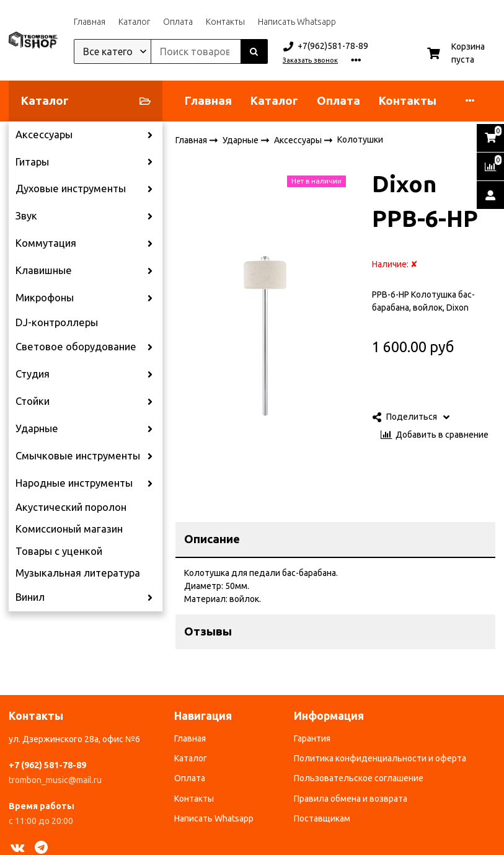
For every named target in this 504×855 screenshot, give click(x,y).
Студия (33, 374)
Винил (30, 597)
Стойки (33, 401)
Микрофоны (45, 298)
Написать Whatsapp (297, 22)
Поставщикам (322, 818)
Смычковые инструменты (78, 456)
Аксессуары (44, 135)
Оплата (178, 22)
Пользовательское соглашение (359, 778)
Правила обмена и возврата (351, 799)
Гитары (32, 162)
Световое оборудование (76, 347)
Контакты (225, 22)
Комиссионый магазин (69, 529)
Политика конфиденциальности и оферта (380, 758)
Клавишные (44, 270)
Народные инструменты (74, 483)
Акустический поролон (71, 507)
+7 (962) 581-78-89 (47, 765)
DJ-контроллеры (57, 322)
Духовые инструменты (71, 188)
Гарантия (312, 738)
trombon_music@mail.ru (55, 780)
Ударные (37, 428)
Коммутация (46, 243)
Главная (90, 22)
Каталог (134, 22)
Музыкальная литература (78, 573)
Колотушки (360, 140)
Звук (26, 216)
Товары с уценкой (59, 551)
